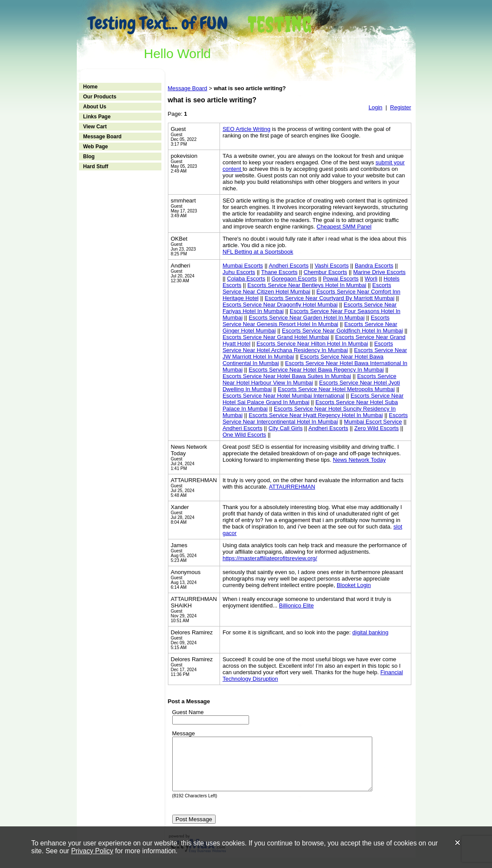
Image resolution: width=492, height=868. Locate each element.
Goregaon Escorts (294, 279)
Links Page (97, 117)
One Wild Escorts (244, 435)
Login (375, 107)
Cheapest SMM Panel (344, 227)
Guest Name (188, 712)
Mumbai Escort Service (373, 422)
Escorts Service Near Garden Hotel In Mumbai (307, 318)
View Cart (95, 127)
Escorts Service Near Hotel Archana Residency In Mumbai (308, 347)
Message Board (103, 137)
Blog (89, 157)
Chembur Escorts (325, 272)
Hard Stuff (96, 166)
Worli (371, 279)
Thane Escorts (279, 272)
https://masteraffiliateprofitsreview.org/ (270, 558)
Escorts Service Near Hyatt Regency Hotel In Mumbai (316, 415)
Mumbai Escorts (243, 266)
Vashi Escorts (332, 266)
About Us (95, 107)
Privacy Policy (92, 851)
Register (400, 107)
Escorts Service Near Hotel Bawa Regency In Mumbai (316, 370)
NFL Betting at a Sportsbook (258, 252)
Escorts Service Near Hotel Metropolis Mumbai (336, 389)
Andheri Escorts (289, 266)
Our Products (100, 97)
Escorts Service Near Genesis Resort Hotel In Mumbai (306, 321)
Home (90, 87)
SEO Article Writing (246, 129)
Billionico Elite (296, 605)
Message (184, 733)
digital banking (370, 632)
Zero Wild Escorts (376, 428)
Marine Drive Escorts (379, 272)
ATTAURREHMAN (292, 487)
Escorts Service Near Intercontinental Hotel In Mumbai (315, 418)
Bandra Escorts (374, 266)
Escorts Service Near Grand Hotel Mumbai (276, 337)
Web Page (96, 147)
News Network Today (359, 460)
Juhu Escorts (239, 272)
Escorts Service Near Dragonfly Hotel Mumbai (280, 305)
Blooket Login (354, 585)
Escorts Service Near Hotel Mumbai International (284, 396)
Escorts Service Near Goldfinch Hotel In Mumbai (343, 331)
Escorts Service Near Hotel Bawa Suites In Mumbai (287, 376)
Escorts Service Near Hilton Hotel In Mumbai (312, 344)
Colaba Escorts (246, 279)
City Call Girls (286, 428)
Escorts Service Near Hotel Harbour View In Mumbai (310, 379)
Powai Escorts (341, 279)
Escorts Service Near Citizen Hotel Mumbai (307, 288)
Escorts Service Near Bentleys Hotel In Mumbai (307, 285)
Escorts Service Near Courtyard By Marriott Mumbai (330, 298)
